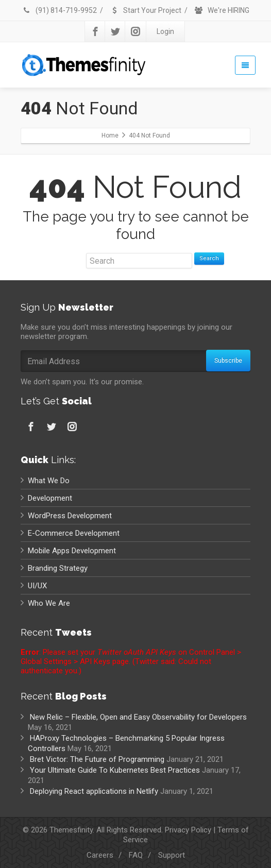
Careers (100, 855)
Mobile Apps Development (72, 551)
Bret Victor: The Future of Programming (97, 759)
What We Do (49, 481)
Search (209, 258)
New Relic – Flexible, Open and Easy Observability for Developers (138, 717)
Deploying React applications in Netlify (94, 791)
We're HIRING (222, 10)
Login (165, 31)
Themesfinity (71, 830)
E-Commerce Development (74, 533)
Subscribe (228, 361)
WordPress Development (70, 516)
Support (172, 855)
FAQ (136, 855)
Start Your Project (146, 10)
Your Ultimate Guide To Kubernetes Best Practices (115, 770)
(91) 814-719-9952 (60, 10)
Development (50, 498)
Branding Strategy (58, 568)
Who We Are (49, 603)
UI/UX (37, 586)
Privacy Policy (188, 830)
